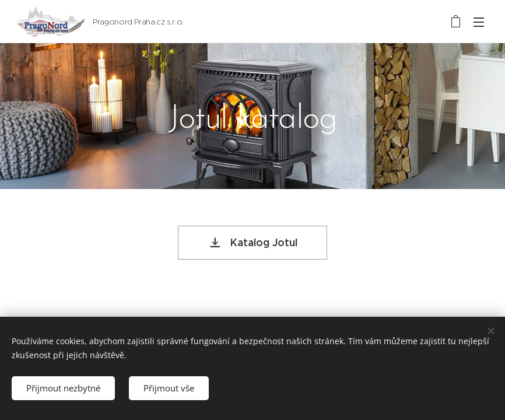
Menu (479, 22)
